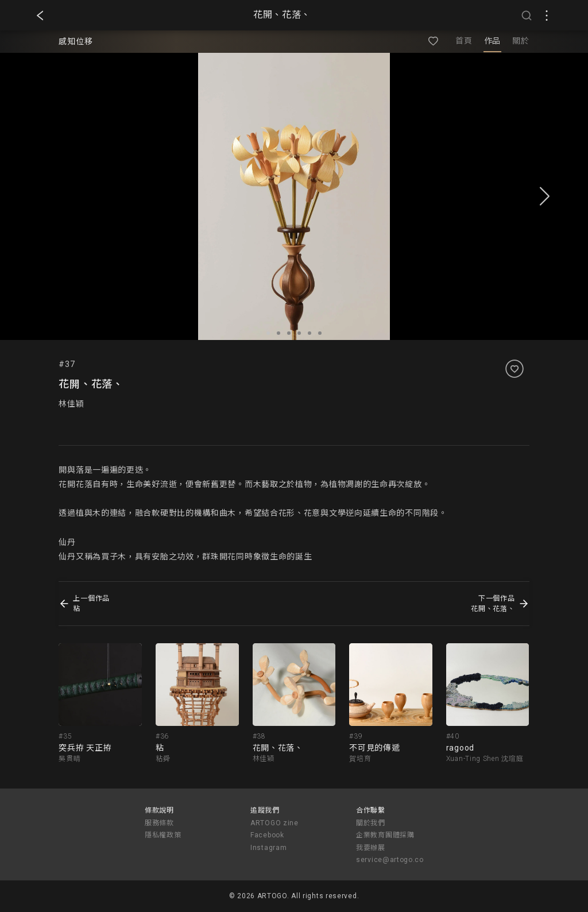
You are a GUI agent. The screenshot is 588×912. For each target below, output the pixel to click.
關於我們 (371, 823)
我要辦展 (371, 848)
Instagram (268, 848)
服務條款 (159, 823)
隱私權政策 (163, 835)
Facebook (267, 835)
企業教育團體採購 (385, 835)
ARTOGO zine (274, 823)
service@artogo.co (390, 860)
